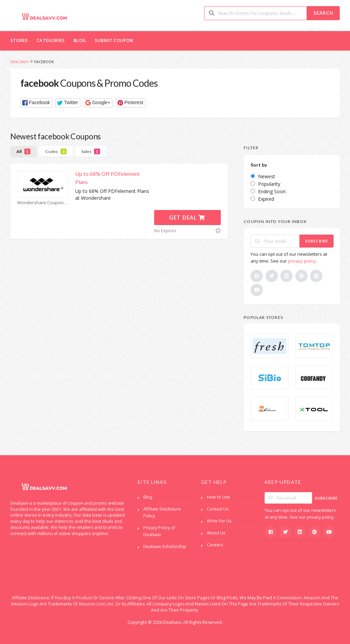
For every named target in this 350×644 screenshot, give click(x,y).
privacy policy (302, 261)
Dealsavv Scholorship (165, 547)
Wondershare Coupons (43, 203)
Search (323, 13)
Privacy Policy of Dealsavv (159, 531)
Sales (91, 151)
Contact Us (218, 509)
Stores (19, 40)
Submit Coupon (114, 40)
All (23, 151)
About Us (216, 533)
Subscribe (317, 241)
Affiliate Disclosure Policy (162, 512)
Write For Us (219, 521)
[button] (36, 103)
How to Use (218, 497)
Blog (80, 40)
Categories (51, 40)
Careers (215, 545)
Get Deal (187, 218)
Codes (56, 151)
